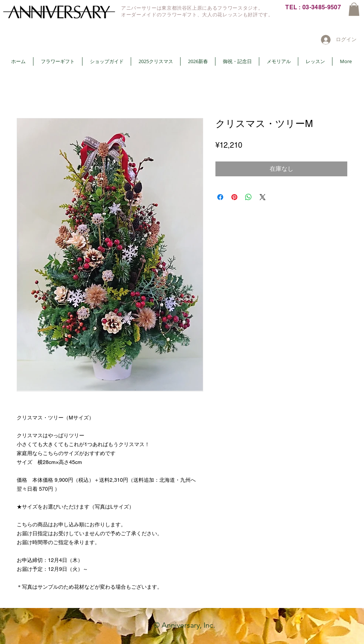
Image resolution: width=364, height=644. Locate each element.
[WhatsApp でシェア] (248, 197)
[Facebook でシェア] (220, 197)
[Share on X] (263, 197)
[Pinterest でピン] (234, 197)
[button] (354, 9)
